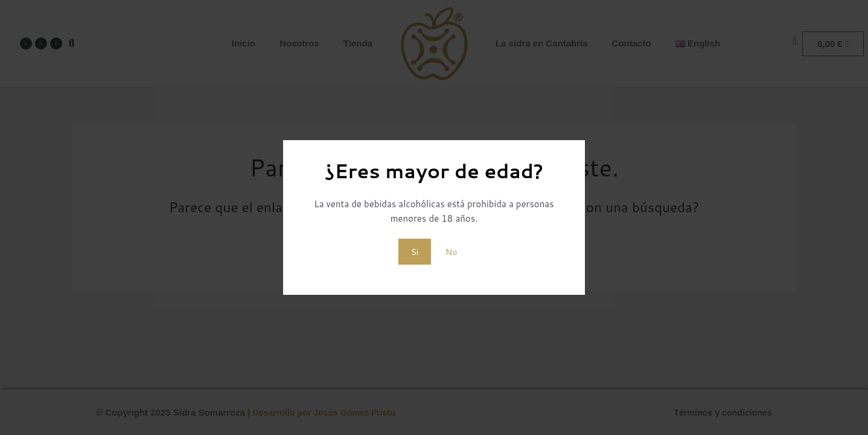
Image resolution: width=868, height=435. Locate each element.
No (451, 251)
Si (415, 251)
